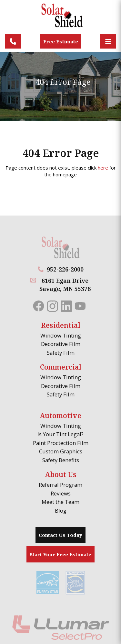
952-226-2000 (65, 269)
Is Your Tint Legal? (60, 434)
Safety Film (61, 353)
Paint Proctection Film (61, 443)
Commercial (61, 367)
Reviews (61, 493)
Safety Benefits (61, 460)
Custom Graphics (61, 451)
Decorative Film (61, 344)
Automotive (60, 416)
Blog (61, 511)
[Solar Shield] (61, 19)
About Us (61, 474)
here (103, 168)
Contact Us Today (60, 535)
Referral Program (60, 485)
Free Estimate (61, 41)
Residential (61, 325)
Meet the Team (60, 502)
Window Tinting (61, 335)
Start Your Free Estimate (60, 554)
